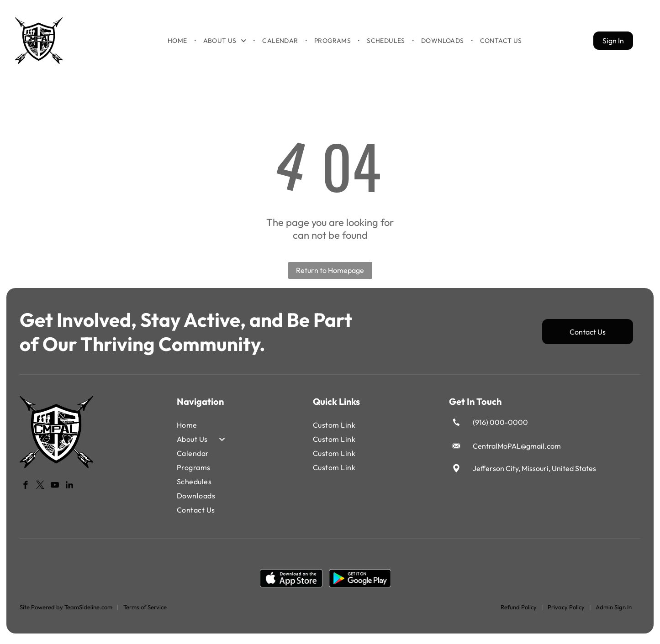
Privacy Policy (566, 611)
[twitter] (40, 490)
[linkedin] (70, 490)
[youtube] (55, 490)
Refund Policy (519, 611)
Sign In (613, 42)
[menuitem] (178, 42)
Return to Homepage (330, 274)
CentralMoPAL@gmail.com (517, 450)
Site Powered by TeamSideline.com (66, 611)
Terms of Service (145, 611)
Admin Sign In (614, 611)
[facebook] (26, 490)
